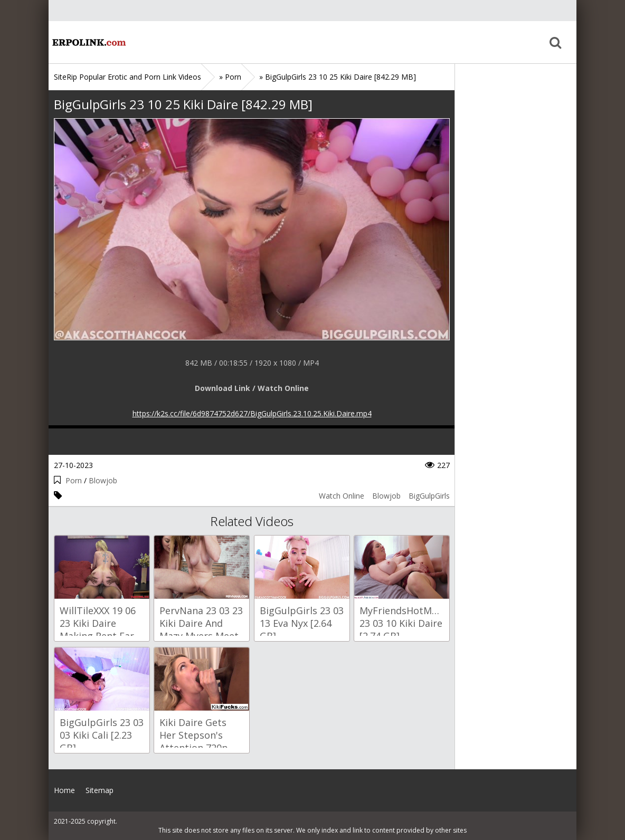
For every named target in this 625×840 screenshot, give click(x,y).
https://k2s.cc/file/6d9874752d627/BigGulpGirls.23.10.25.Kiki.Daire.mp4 (252, 413)
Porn (74, 480)
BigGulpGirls (429, 496)
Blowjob (103, 480)
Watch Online (342, 496)
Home (88, 42)
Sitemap (100, 790)
